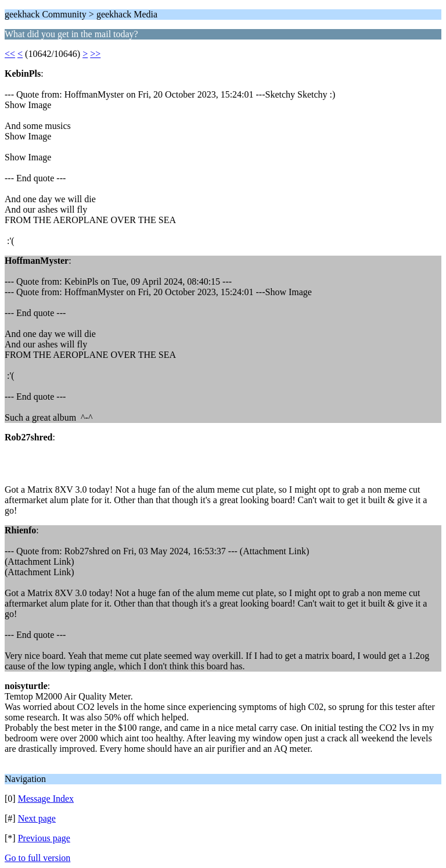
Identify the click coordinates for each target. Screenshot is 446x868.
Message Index (46, 799)
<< (10, 54)
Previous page (44, 838)
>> (95, 54)
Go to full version (37, 858)
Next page (37, 818)
